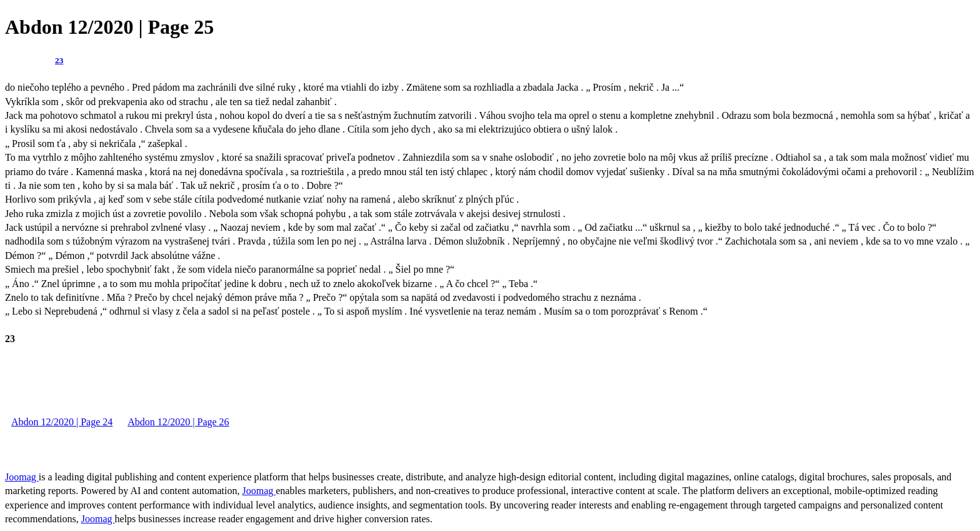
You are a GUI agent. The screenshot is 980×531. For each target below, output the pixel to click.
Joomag (22, 477)
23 (59, 60)
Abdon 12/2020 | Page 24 (62, 422)
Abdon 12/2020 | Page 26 (178, 422)
